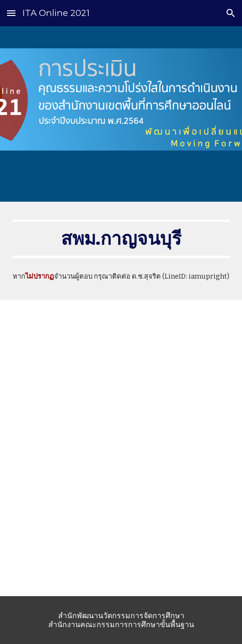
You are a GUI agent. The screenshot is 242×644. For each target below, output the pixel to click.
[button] (11, 13)
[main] (121, 239)
